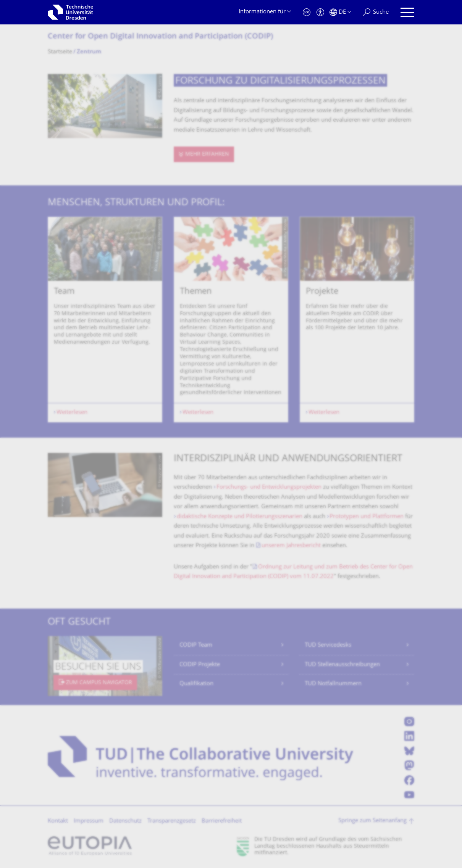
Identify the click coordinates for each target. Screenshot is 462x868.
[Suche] (376, 12)
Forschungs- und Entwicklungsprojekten (269, 487)
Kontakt (58, 821)
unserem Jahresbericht (291, 546)
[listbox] (231, 320)
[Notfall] (307, 12)
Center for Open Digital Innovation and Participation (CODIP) (160, 37)
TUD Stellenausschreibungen (342, 665)
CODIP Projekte (200, 665)
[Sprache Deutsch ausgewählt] (340, 12)
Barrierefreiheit (222, 821)
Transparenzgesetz (172, 821)
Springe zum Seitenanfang (372, 821)
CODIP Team (196, 645)
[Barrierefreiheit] (320, 12)
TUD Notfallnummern (333, 684)
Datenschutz (125, 821)
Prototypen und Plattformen (367, 517)
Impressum (89, 821)
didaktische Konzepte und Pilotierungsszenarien (240, 517)
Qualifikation (196, 684)
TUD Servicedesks (328, 645)
